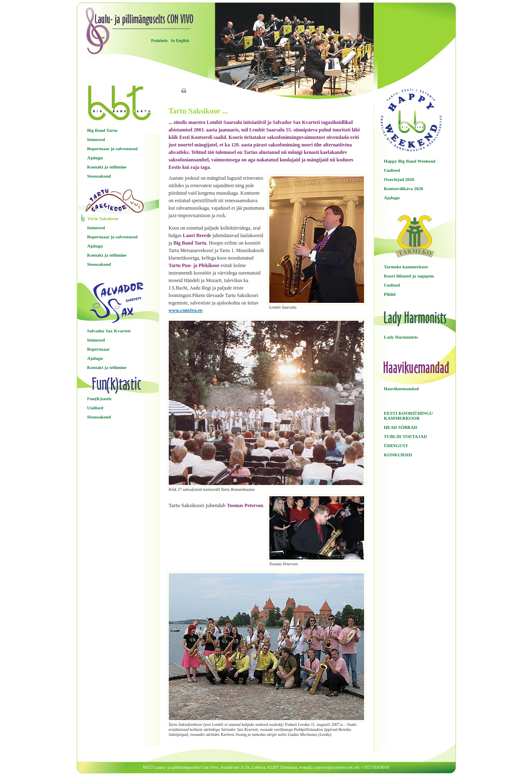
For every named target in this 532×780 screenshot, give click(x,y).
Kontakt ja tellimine (107, 167)
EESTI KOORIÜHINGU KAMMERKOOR (409, 416)
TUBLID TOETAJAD (406, 436)
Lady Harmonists (401, 337)
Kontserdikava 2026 (404, 188)
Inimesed (96, 139)
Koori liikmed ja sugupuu (409, 276)
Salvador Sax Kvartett (109, 331)
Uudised (95, 408)
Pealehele (160, 41)
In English (180, 41)
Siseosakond (99, 176)
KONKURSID (398, 455)
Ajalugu (95, 158)
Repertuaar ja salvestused (112, 149)
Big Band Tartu (102, 130)
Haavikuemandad (401, 389)
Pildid (390, 294)
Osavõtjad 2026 (399, 179)
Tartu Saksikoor (103, 218)
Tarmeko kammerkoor (406, 267)
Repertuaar (99, 349)
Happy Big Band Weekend (410, 161)
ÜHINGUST (396, 446)
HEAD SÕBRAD (401, 427)
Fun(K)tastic (100, 399)
